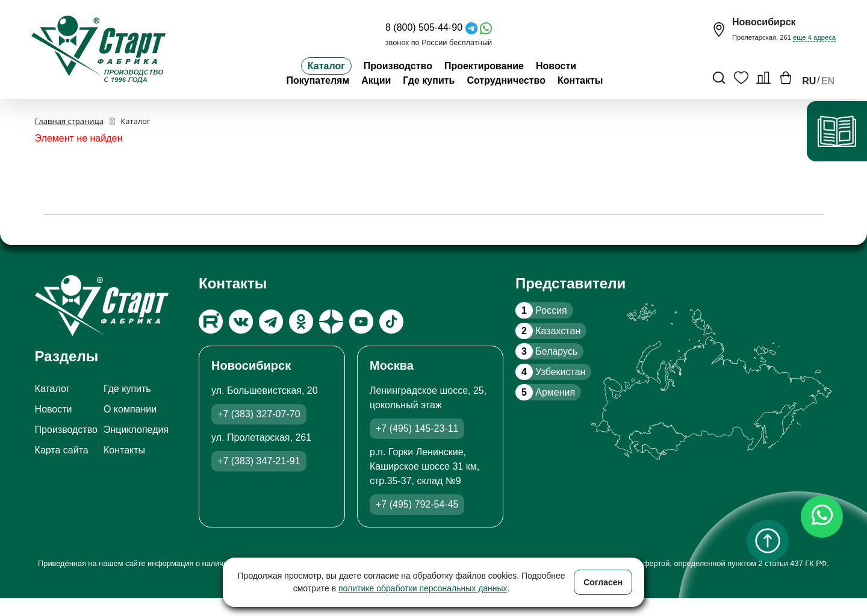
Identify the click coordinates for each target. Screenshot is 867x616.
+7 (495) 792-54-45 (417, 504)
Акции (376, 80)
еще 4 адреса (814, 37)
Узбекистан (550, 372)
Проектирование (484, 66)
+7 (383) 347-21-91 (259, 461)
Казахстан (548, 331)
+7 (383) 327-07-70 (259, 414)
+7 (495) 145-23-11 (417, 428)
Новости (556, 66)
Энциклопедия (136, 430)
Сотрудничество (506, 80)
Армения (545, 392)
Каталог (326, 66)
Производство (398, 66)
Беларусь (546, 351)
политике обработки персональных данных (423, 588)
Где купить (429, 80)
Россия (541, 310)
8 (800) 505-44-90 (424, 27)
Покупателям (318, 80)
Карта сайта (62, 450)
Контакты (580, 80)
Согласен (603, 582)
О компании (130, 409)
